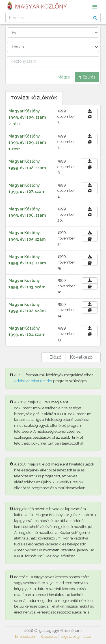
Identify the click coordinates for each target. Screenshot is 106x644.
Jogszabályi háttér (76, 637)
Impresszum (26, 637)
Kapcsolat (49, 637)
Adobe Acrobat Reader (33, 381)
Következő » (83, 357)
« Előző (54, 357)
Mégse (64, 77)
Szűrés (87, 77)
